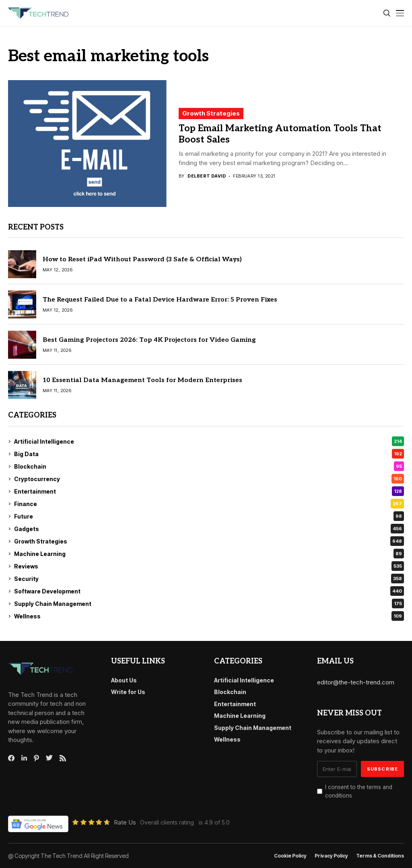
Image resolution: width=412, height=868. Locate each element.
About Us (124, 680)
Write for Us (128, 692)
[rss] (63, 758)
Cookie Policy (290, 856)
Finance (209, 504)
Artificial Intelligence (209, 441)
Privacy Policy (331, 856)
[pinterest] (36, 758)
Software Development (209, 591)
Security (209, 579)
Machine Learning (209, 554)
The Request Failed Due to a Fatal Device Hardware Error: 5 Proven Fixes (160, 300)
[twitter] (49, 758)
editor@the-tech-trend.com (356, 682)
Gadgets (209, 529)
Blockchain (209, 466)
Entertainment (209, 491)
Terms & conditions (380, 856)
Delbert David (207, 176)
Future (209, 516)
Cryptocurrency (209, 479)
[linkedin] (24, 758)
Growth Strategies (211, 113)
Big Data (209, 454)
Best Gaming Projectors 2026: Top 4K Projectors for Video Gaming (149, 340)
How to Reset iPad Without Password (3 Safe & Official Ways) (142, 259)
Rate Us (125, 822)
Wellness (209, 616)
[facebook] (11, 758)
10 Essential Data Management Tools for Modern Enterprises (142, 380)
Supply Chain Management (209, 603)
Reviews (209, 566)
